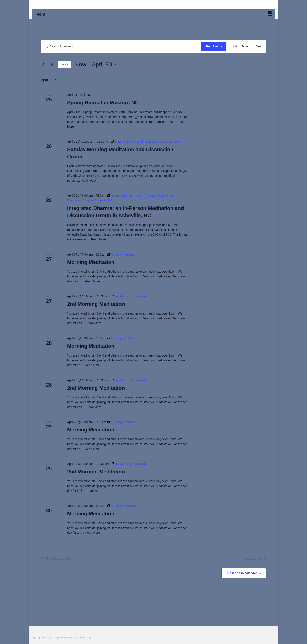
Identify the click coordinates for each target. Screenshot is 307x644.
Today (64, 64)
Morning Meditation (91, 262)
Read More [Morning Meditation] (92, 281)
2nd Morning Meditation (96, 304)
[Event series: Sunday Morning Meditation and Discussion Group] (146, 142)
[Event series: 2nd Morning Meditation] (128, 296)
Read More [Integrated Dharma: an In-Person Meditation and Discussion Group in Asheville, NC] (98, 239)
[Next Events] (52, 65)
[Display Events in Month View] (246, 47)
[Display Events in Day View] (258, 47)
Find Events (214, 46)
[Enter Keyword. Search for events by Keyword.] (121, 47)
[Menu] (153, 14)
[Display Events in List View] (234, 47)
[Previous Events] (43, 65)
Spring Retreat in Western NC (103, 103)
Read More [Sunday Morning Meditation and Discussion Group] (88, 181)
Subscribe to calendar (241, 573)
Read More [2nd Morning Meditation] (94, 323)
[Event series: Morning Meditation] (122, 254)
